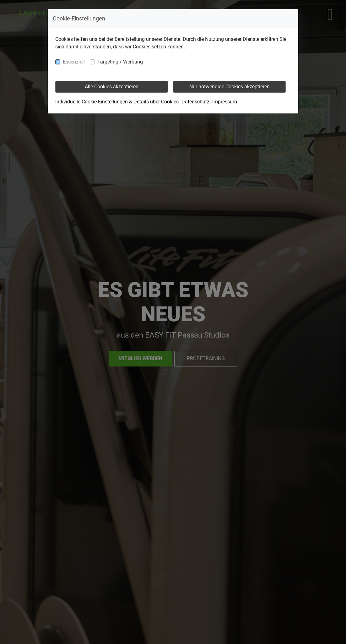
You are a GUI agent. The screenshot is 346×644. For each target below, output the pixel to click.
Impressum (225, 102)
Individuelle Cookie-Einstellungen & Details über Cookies (117, 102)
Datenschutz (195, 102)
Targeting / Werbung (120, 62)
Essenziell (74, 62)
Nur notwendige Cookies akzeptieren (230, 87)
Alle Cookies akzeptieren (112, 87)
